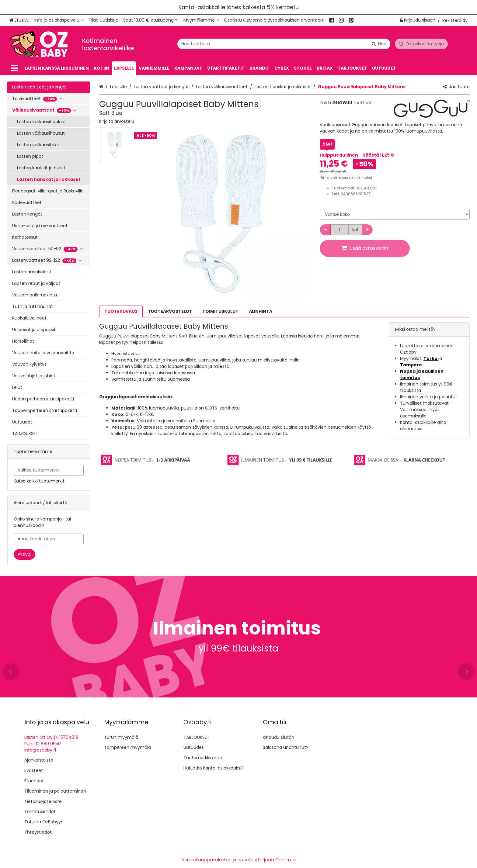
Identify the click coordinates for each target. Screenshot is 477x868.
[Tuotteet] (15, 68)
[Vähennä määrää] (325, 230)
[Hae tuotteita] (284, 44)
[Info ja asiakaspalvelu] (59, 20)
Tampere (411, 365)
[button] (117, 121)
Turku (431, 358)
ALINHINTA (261, 311)
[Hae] (379, 44)
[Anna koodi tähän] (49, 539)
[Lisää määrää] (367, 230)
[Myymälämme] (201, 20)
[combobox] (284, 44)
